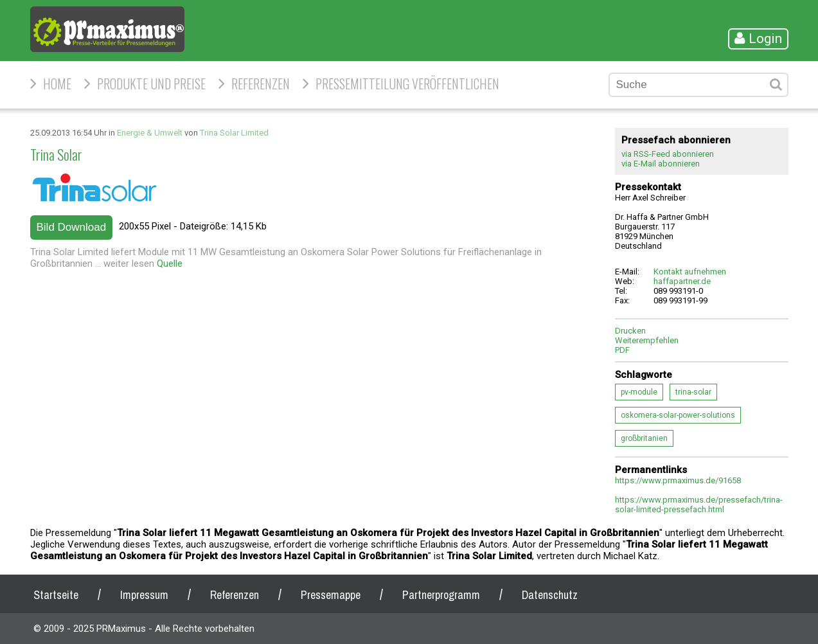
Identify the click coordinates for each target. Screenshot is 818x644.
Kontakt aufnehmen (690, 272)
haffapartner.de (682, 281)
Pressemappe (331, 595)
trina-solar (693, 392)
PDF (622, 350)
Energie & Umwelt (150, 133)
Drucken (630, 331)
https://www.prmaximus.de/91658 (678, 480)
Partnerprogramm (441, 595)
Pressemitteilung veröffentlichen (407, 84)
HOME (57, 84)
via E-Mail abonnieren (661, 164)
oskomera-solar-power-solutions (678, 415)
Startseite (56, 595)
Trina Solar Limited (234, 133)
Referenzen (261, 84)
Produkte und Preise (151, 84)
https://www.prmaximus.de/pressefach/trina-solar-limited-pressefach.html (699, 505)
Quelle (170, 264)
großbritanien (644, 438)
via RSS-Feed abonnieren (668, 154)
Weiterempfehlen (647, 340)
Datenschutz (550, 595)
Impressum (144, 595)
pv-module (639, 392)
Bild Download (72, 227)
